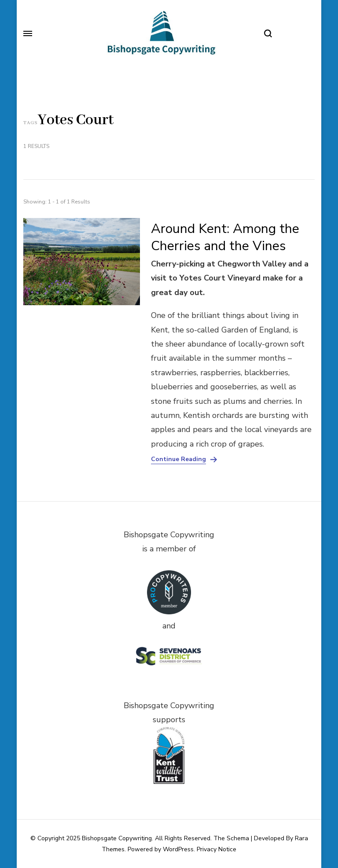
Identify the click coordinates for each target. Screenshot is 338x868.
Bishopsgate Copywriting (117, 838)
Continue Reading (178, 459)
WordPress (178, 849)
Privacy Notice (217, 849)
